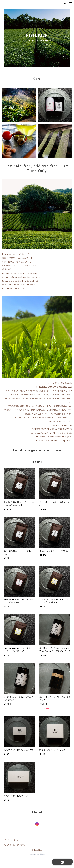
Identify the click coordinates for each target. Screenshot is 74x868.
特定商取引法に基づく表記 (15, 845)
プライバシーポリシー (12, 840)
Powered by (37, 854)
